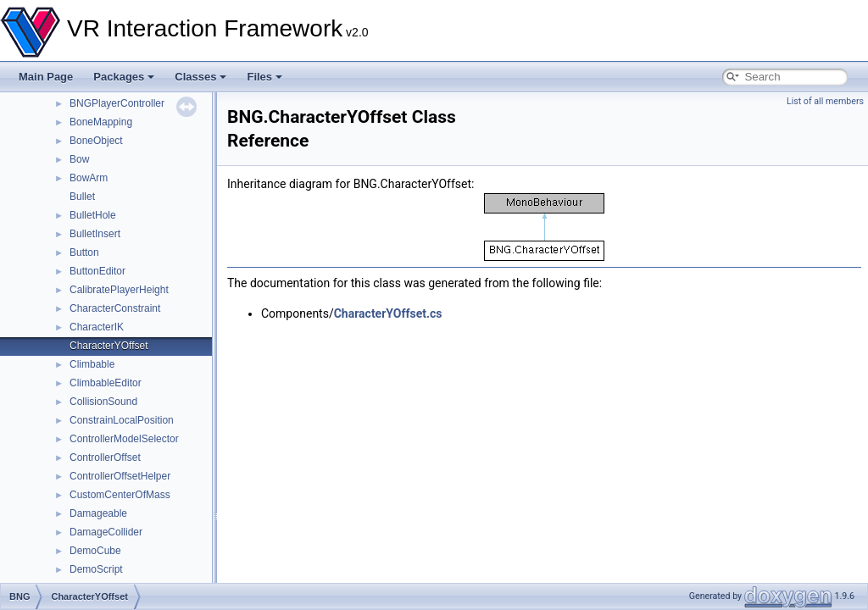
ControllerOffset (105, 457)
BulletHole (93, 215)
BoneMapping (101, 122)
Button (84, 252)
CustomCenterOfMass (120, 495)
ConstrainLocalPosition (122, 420)
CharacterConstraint (115, 308)
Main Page (46, 77)
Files (264, 77)
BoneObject (96, 141)
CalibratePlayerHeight (119, 290)
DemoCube (95, 551)
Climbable (92, 364)
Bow (79, 159)
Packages (124, 77)
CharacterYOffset (108, 346)
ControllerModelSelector (124, 439)
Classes (200, 77)
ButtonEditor (97, 271)
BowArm (89, 178)
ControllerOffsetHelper (120, 476)
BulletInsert (95, 234)
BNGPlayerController (117, 103)
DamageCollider (106, 532)
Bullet (82, 197)
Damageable (98, 513)
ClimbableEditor (106, 383)
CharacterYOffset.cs (388, 313)
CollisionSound (103, 402)
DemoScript (96, 569)
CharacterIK (97, 327)
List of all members (825, 101)
